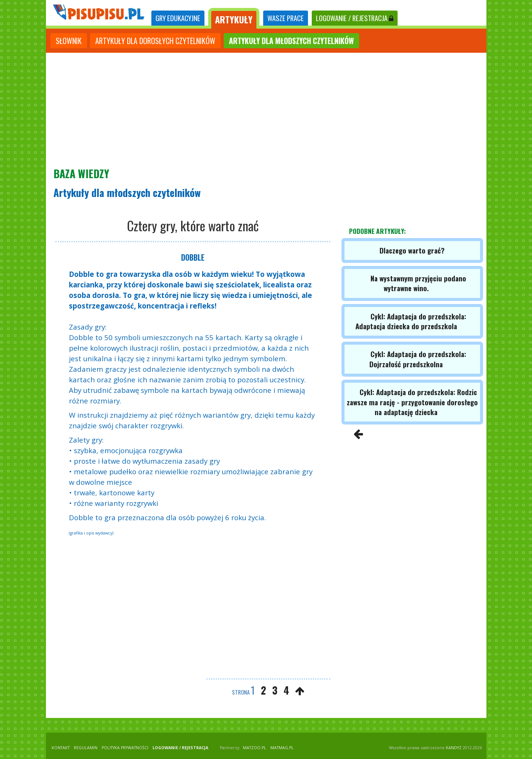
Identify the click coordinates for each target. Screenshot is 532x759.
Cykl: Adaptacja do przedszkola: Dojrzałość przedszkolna (418, 359)
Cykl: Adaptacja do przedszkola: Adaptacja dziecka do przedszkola (411, 321)
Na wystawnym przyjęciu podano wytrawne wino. (418, 283)
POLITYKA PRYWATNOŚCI (125, 748)
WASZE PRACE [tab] (286, 18)
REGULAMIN (86, 748)
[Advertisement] (266, 109)
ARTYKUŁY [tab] (234, 19)
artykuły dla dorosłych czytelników (155, 41)
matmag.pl (282, 748)
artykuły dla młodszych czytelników (291, 41)
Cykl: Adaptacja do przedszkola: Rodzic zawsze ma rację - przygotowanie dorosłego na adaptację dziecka (412, 402)
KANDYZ (454, 748)
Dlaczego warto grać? (412, 250)
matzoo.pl (255, 748)
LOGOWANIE (355, 18)
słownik (69, 41)
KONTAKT (61, 748)
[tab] (178, 18)
